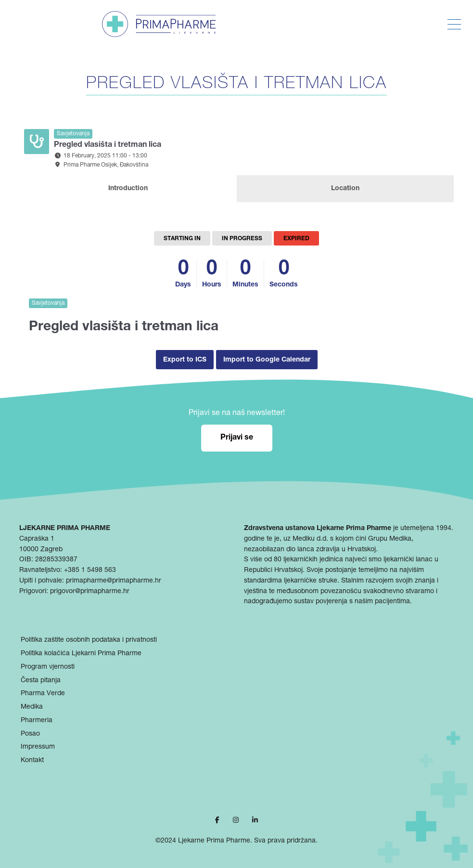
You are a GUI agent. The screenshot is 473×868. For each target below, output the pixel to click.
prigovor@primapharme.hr (90, 592)
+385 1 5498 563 (90, 570)
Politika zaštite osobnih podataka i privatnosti (89, 640)
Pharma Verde (43, 694)
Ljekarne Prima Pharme (214, 841)
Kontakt (32, 761)
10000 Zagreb (41, 550)
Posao (30, 734)
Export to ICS (185, 360)
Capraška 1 (37, 539)
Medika (32, 707)
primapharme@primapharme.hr (114, 581)
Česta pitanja (41, 681)
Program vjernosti (48, 667)
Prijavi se (237, 438)
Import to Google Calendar (267, 360)
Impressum (38, 747)
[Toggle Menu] (454, 25)
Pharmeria (37, 721)
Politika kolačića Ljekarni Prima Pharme (81, 654)
